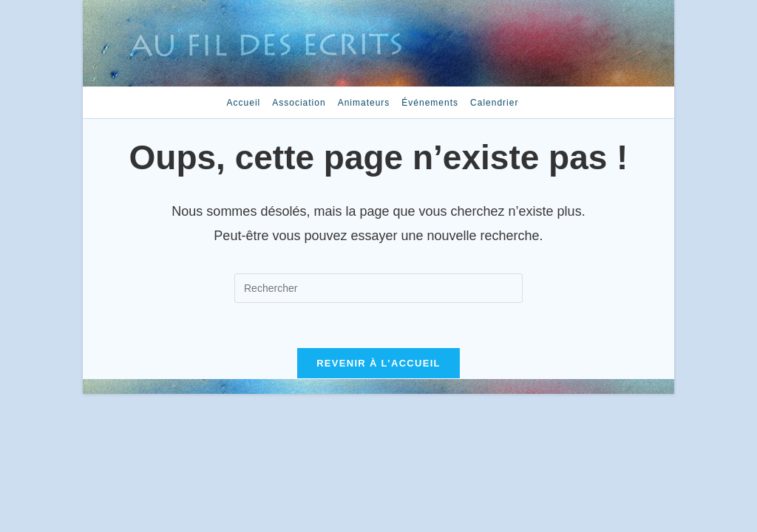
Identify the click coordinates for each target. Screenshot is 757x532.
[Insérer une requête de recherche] (378, 288)
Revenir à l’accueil (378, 363)
